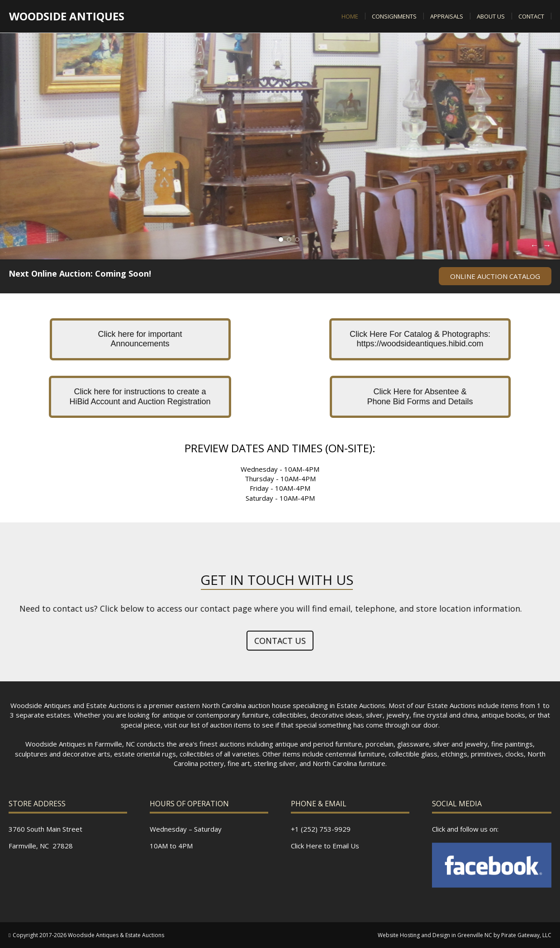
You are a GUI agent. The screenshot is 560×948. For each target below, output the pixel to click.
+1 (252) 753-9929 (321, 829)
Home (350, 16)
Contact (531, 16)
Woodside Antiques (67, 16)
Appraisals (447, 16)
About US (491, 16)
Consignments (394, 16)
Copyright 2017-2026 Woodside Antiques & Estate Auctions (88, 935)
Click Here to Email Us (325, 846)
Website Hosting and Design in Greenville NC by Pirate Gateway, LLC (465, 935)
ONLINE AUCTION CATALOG (495, 276)
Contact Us (280, 641)
